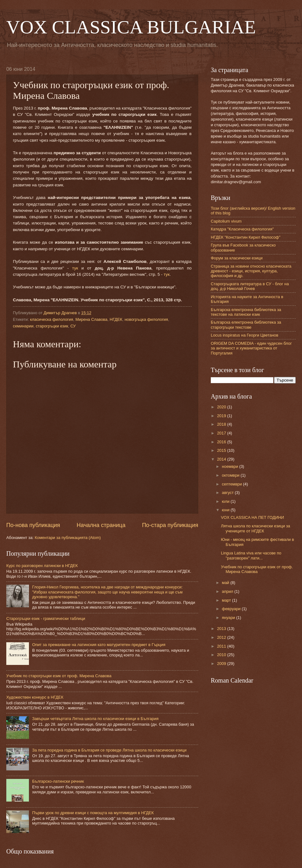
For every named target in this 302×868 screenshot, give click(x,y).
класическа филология (51, 319)
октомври (231, 475)
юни (226, 510)
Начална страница (101, 525)
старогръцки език (52, 326)
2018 (222, 424)
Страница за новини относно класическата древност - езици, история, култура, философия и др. (251, 271)
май (226, 583)
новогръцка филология (146, 319)
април (228, 591)
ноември (230, 466)
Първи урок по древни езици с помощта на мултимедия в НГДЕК (93, 813)
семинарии (23, 326)
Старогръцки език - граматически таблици (46, 618)
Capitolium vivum (226, 221)
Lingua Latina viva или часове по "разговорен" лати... (251, 555)
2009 (222, 664)
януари (229, 618)
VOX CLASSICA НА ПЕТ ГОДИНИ (252, 517)
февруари (232, 609)
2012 (222, 637)
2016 (222, 442)
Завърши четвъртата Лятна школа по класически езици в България (95, 719)
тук (75, 268)
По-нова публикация (33, 525)
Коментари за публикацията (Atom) (68, 538)
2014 (222, 459)
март (227, 600)
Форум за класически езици (237, 258)
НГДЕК (116, 319)
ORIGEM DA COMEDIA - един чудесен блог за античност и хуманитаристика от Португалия (251, 348)
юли (226, 501)
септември (232, 484)
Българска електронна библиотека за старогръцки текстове (246, 325)
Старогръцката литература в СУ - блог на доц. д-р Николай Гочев (250, 286)
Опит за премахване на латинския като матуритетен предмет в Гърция (99, 645)
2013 (222, 629)
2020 (222, 407)
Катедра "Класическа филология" (242, 229)
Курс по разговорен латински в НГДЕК (42, 566)
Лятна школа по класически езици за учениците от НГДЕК (255, 528)
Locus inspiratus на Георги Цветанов (245, 335)
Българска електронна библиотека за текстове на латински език (246, 312)
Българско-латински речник (58, 781)
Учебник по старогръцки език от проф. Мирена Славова (59, 676)
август (228, 493)
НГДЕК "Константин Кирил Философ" (246, 237)
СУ (73, 326)
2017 (222, 433)
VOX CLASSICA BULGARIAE (131, 27)
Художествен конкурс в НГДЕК (35, 697)
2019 (222, 416)
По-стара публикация (170, 525)
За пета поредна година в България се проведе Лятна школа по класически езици (109, 750)
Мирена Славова (92, 319)
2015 (222, 450)
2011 (222, 646)
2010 (222, 655)
